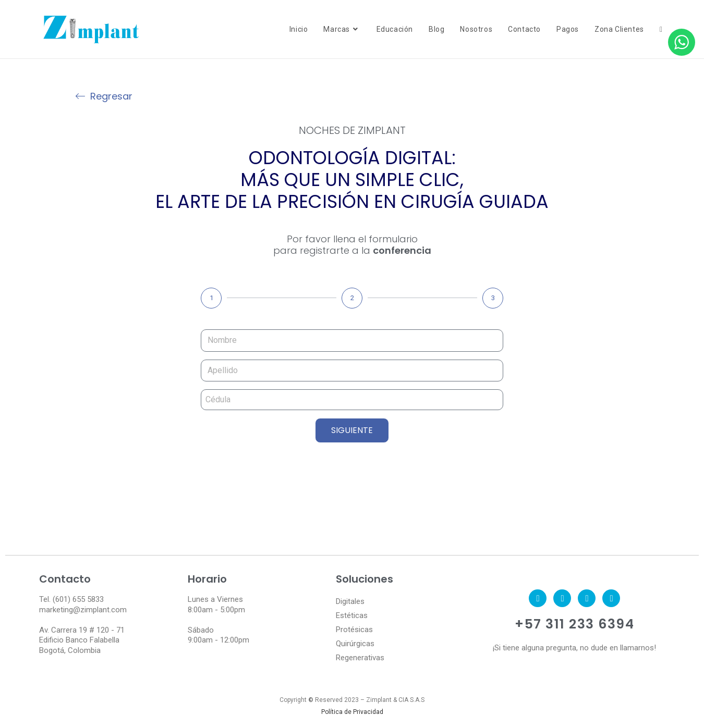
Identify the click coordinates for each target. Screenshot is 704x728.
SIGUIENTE (352, 430)
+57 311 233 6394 (574, 624)
